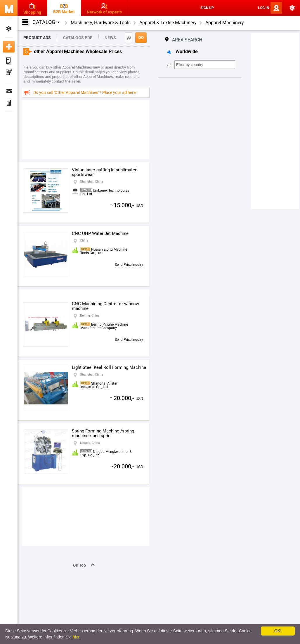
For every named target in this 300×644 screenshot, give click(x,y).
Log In (263, 8)
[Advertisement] (85, 130)
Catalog (46, 22)
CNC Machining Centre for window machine (105, 306)
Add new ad (9, 47)
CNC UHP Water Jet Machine (100, 233)
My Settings (9, 29)
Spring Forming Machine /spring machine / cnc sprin (103, 433)
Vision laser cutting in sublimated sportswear (105, 172)
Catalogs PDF (78, 38)
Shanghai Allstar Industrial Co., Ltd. (99, 385)
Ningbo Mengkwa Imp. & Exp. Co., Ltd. (106, 453)
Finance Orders (9, 103)
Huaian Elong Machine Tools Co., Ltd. (104, 251)
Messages (9, 91)
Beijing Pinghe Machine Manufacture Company (104, 326)
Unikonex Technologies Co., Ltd (105, 192)
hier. (77, 637)
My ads (9, 61)
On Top (79, 565)
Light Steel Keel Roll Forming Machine (109, 367)
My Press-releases (9, 73)
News (110, 38)
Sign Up (207, 8)
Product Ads (37, 38)
